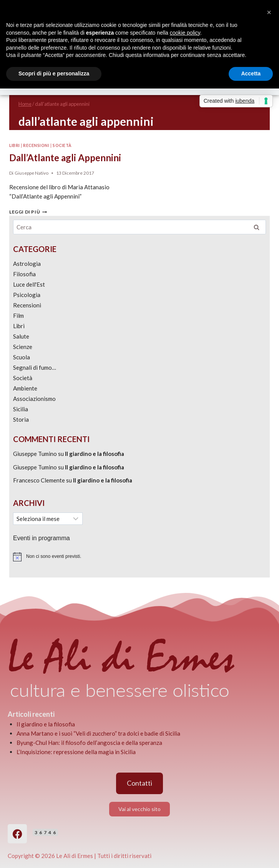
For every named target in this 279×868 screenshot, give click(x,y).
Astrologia (27, 264)
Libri (15, 145)
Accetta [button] (251, 73)
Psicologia (27, 295)
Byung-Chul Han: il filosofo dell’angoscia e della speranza (89, 743)
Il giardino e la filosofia (95, 454)
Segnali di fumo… (35, 367)
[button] (269, 12)
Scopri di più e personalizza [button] (54, 73)
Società (62, 145)
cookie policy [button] (185, 33)
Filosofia (24, 274)
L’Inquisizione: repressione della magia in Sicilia (76, 752)
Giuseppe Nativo (32, 173)
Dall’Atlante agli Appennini (65, 158)
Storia (21, 419)
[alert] (139, 557)
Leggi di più (28, 212)
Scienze (23, 347)
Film (18, 315)
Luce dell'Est (29, 284)
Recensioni (36, 145)
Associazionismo (34, 399)
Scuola (22, 357)
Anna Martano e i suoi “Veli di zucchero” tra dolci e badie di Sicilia (98, 733)
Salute (21, 336)
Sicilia (21, 409)
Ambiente (25, 388)
